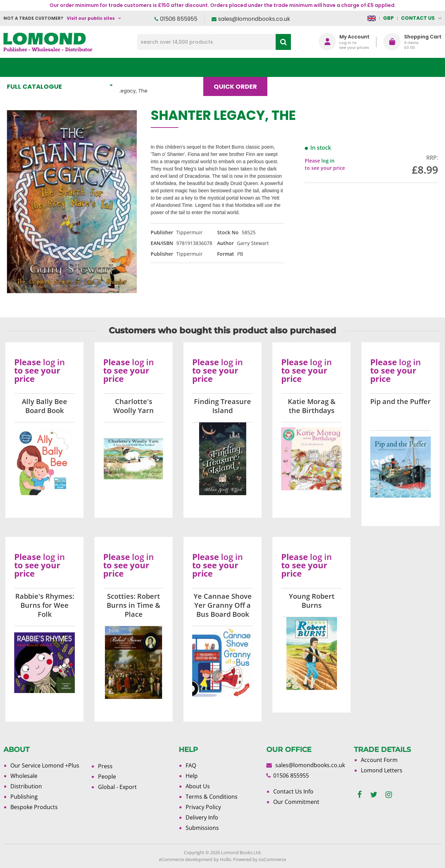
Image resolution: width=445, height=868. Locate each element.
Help (192, 776)
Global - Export (117, 787)
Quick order (238, 67)
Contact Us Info (293, 791)
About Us (335, 67)
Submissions (202, 828)
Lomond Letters (382, 770)
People (107, 777)
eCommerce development (186, 859)
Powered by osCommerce (260, 859)
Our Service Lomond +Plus (45, 765)
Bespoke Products (34, 807)
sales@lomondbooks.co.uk (254, 19)
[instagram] (389, 795)
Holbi (225, 859)
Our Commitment (296, 802)
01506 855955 (179, 19)
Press (105, 766)
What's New (154, 67)
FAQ (191, 765)
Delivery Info (202, 817)
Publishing (24, 797)
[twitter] (374, 795)
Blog (290, 67)
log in (328, 161)
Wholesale (24, 776)
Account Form (379, 760)
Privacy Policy (203, 807)
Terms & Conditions (212, 797)
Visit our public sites (91, 18)
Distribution (26, 786)
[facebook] (360, 795)
